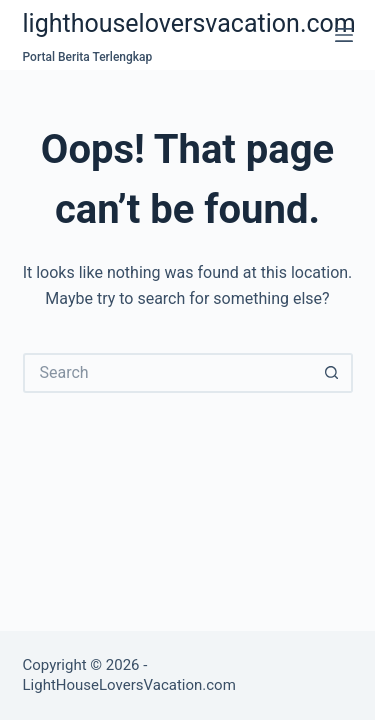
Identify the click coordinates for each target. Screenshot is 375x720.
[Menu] (344, 35)
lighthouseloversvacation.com (189, 23)
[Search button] (333, 373)
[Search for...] (168, 373)
